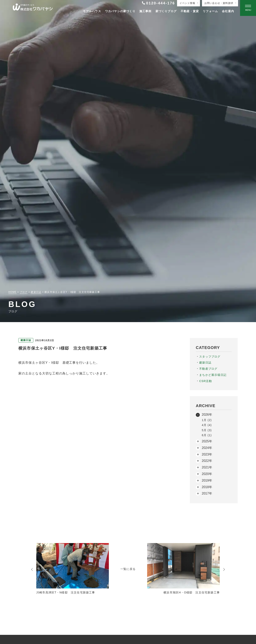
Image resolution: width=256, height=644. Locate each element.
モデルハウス (92, 11)
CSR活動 (206, 381)
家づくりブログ (166, 11)
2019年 (207, 480)
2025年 (207, 441)
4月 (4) (207, 425)
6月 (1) (207, 435)
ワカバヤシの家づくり (120, 11)
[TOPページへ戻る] (33, 8)
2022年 (207, 461)
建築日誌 (205, 363)
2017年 (207, 493)
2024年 (207, 448)
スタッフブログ (210, 357)
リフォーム (210, 11)
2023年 (207, 454)
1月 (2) (207, 420)
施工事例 (145, 11)
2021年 (207, 467)
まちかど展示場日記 (213, 375)
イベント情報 (187, 3)
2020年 (207, 474)
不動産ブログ (208, 369)
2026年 (207, 415)
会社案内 (228, 11)
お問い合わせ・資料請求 (219, 3)
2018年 (207, 487)
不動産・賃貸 (190, 11)
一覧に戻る (128, 569)
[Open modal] (248, 8)
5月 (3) (207, 430)
